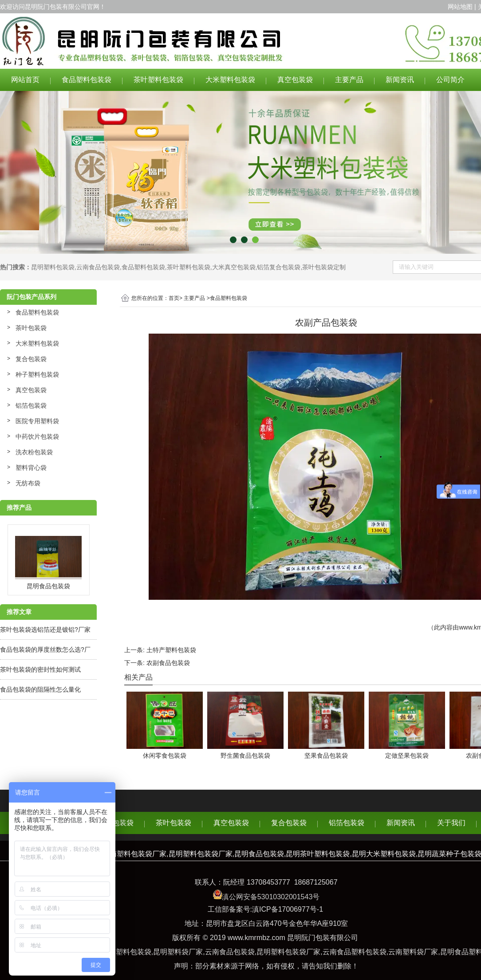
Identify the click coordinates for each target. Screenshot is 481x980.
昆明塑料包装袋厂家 (288, 952)
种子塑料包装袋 (37, 374)
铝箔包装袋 (31, 405)
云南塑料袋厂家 (413, 952)
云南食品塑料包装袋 (355, 952)
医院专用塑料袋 (37, 421)
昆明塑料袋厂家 (178, 952)
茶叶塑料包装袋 (158, 80)
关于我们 (451, 823)
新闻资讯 (400, 80)
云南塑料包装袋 (126, 952)
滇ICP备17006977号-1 (288, 909)
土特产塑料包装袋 (171, 650)
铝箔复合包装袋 (279, 267)
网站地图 (460, 7)
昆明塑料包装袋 (53, 267)
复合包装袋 (31, 359)
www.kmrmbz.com (256, 938)
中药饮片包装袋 (37, 437)
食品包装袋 (116, 823)
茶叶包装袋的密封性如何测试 (40, 669)
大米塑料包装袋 (230, 80)
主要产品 (349, 80)
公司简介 (450, 80)
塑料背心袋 (31, 468)
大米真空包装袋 (234, 267)
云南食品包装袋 (98, 267)
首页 (174, 298)
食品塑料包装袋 (87, 80)
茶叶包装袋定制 (324, 267)
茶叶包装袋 (31, 328)
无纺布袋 (28, 483)
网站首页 (25, 80)
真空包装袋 (295, 80)
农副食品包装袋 (168, 663)
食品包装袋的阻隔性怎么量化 (40, 689)
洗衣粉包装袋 (34, 452)
